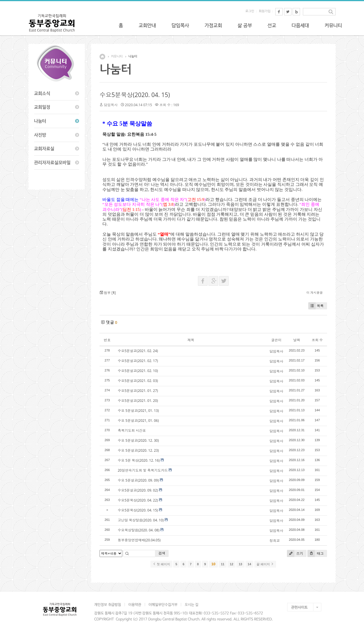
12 (231, 564)
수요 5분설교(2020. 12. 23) (138, 450)
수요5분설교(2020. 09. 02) (138, 490)
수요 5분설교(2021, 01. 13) (138, 411)
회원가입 (265, 11)
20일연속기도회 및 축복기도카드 (143, 470)
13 (240, 564)
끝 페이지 (265, 564)
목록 (316, 306)
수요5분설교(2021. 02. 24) (138, 351)
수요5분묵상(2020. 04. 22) (138, 500)
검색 (162, 553)
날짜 (297, 340)
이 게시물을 (315, 292)
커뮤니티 (117, 56)
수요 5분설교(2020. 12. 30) (138, 440)
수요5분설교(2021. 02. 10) (138, 371)
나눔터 (133, 56)
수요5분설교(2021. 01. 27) (138, 391)
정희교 (275, 541)
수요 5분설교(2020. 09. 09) (138, 480)
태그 (316, 553)
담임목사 (111, 105)
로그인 (250, 11)
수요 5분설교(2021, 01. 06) (138, 421)
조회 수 (317, 340)
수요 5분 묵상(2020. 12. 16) (139, 460)
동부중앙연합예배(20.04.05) (139, 540)
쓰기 (295, 553)
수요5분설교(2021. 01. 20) (138, 401)
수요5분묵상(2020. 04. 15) (135, 95)
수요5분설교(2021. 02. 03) (138, 381)
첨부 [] (108, 293)
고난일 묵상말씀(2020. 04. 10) (141, 520)
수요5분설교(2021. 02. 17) (138, 361)
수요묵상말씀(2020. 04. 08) (139, 530)
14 (249, 564)
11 (223, 564)
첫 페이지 (161, 564)
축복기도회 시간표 (132, 430)
